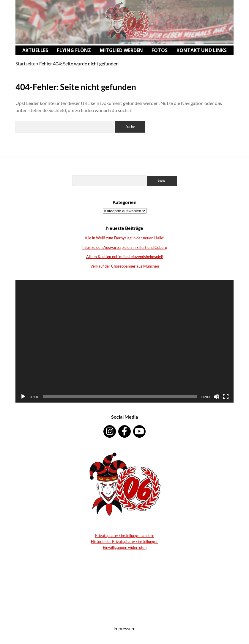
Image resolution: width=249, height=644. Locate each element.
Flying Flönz (74, 50)
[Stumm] (216, 397)
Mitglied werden (121, 50)
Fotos (160, 50)
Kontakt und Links (202, 50)
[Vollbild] (226, 397)
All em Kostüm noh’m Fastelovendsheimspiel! (125, 257)
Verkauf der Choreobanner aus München (125, 266)
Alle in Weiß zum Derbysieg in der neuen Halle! (124, 238)
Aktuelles (35, 50)
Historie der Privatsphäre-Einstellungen (125, 541)
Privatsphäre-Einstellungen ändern (125, 535)
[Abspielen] (23, 397)
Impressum (124, 629)
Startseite (25, 63)
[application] (124, 341)
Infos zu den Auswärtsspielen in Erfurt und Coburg (125, 247)
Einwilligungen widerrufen (125, 547)
